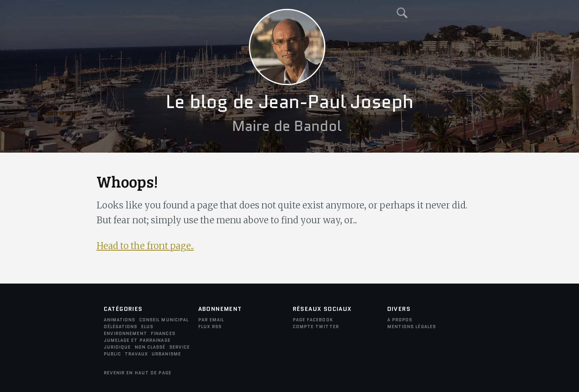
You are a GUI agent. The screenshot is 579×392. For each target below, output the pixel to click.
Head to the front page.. (145, 246)
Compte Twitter (316, 327)
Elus (147, 327)
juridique (117, 347)
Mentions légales (412, 327)
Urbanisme (166, 354)
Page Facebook (313, 320)
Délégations (121, 327)
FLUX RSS (210, 327)
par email (211, 320)
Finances (163, 333)
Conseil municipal (164, 320)
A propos (400, 320)
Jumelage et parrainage (137, 340)
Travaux (136, 354)
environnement (125, 333)
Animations (120, 320)
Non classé (150, 347)
